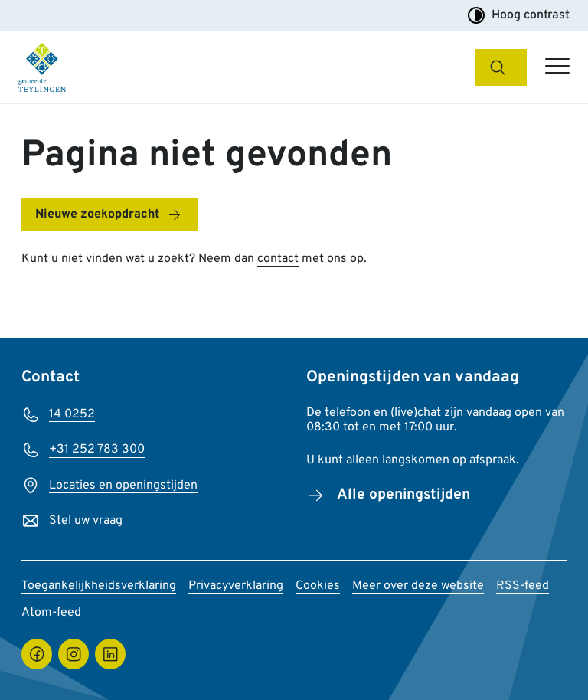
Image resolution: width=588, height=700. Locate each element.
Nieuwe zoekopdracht (97, 214)
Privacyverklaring (236, 586)
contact (278, 259)
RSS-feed (523, 586)
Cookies (318, 586)
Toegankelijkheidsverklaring (99, 586)
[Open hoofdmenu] (557, 67)
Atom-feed (51, 613)
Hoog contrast (518, 15)
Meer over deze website (418, 586)
